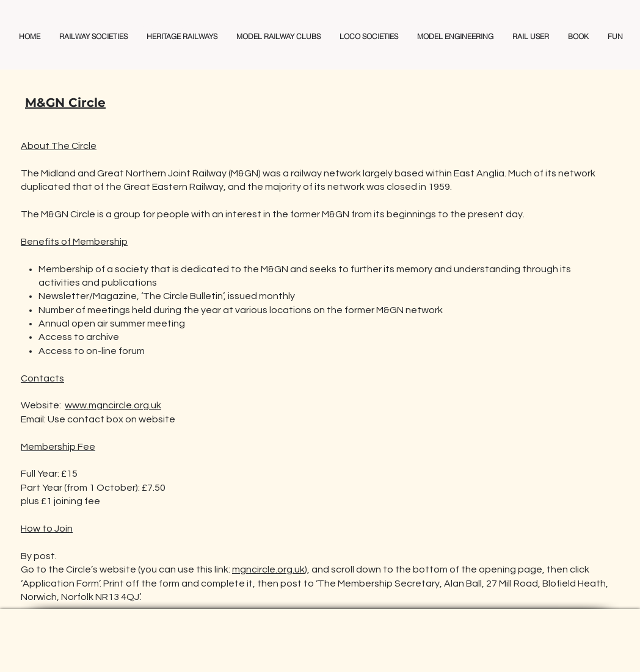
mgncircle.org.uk (268, 569)
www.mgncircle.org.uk (113, 405)
